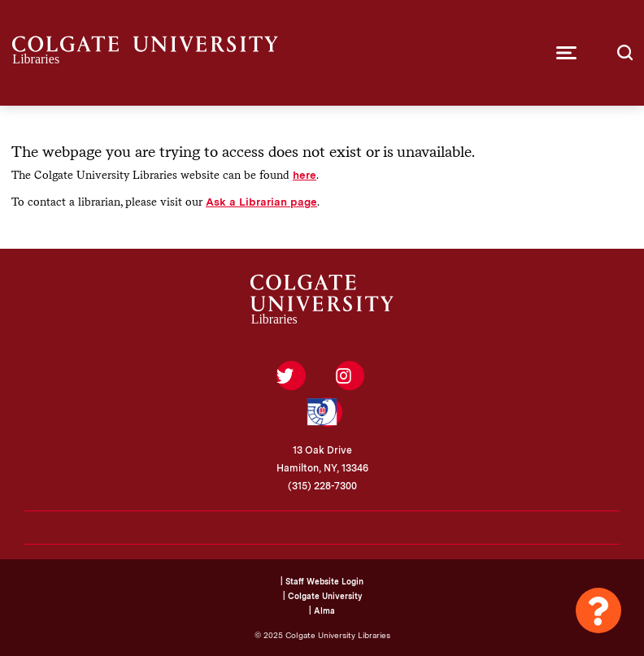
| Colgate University (322, 596)
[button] (566, 53)
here (305, 175)
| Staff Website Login (322, 581)
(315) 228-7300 (322, 486)
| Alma (322, 610)
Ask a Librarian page (261, 202)
